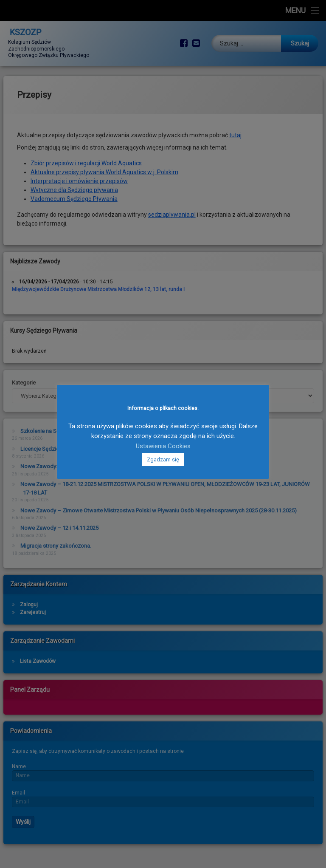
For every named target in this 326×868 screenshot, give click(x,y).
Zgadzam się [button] (163, 459)
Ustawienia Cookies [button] (163, 446)
